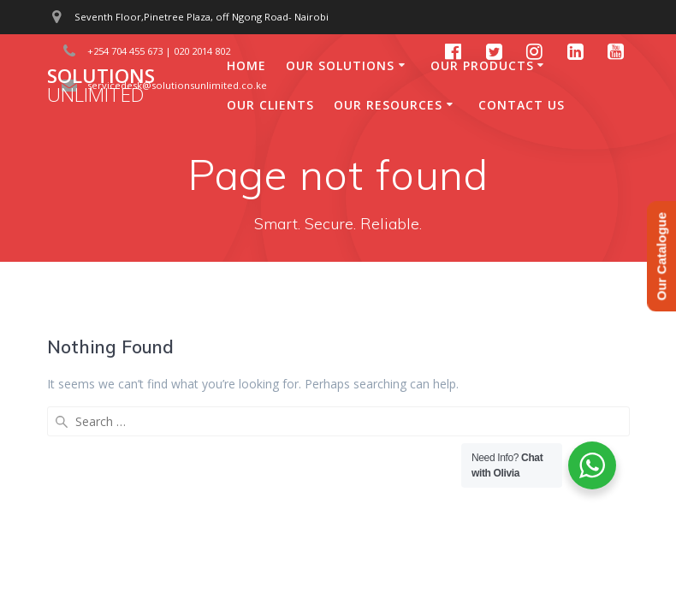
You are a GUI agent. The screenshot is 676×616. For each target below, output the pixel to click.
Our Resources (388, 105)
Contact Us (522, 105)
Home (246, 65)
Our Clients (270, 105)
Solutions (101, 86)
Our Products (482, 65)
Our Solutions (340, 65)
